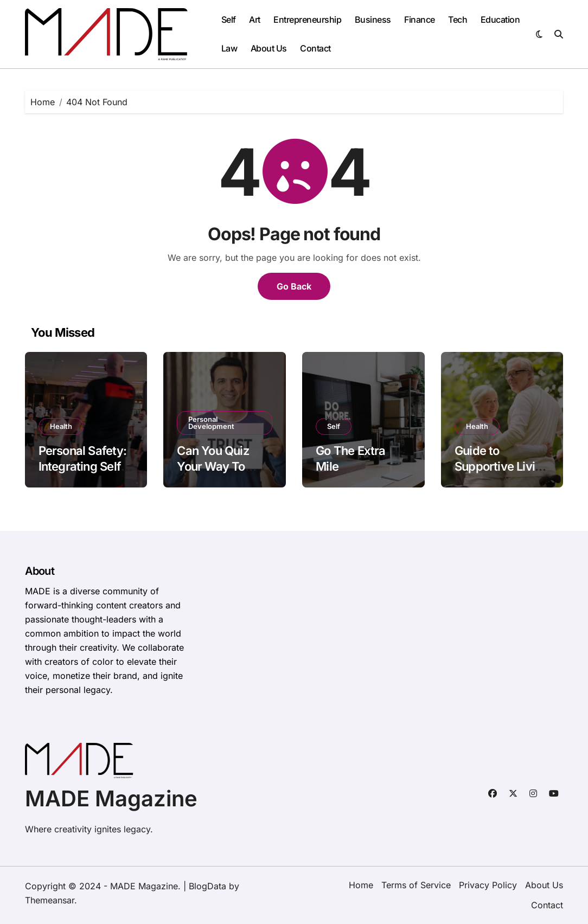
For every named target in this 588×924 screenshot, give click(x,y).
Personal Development (211, 423)
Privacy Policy (488, 885)
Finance (420, 20)
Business (373, 20)
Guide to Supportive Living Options (502, 466)
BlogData (207, 886)
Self (229, 20)
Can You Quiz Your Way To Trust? (213, 466)
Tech (458, 20)
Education (500, 20)
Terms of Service (416, 885)
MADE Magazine (111, 798)
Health (61, 426)
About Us (269, 48)
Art (255, 20)
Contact (315, 48)
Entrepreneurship (307, 20)
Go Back (294, 286)
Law (229, 48)
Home (361, 885)
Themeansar (50, 900)
